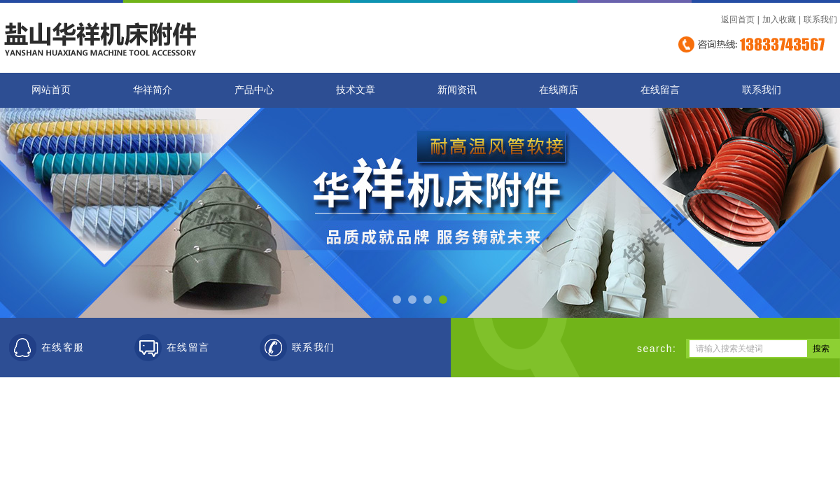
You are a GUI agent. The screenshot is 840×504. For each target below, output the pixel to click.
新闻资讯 (457, 90)
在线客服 (63, 348)
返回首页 (738, 20)
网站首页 (51, 90)
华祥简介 (153, 90)
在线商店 (559, 90)
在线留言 (660, 90)
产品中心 (254, 90)
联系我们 (820, 20)
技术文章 (356, 90)
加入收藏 (779, 20)
